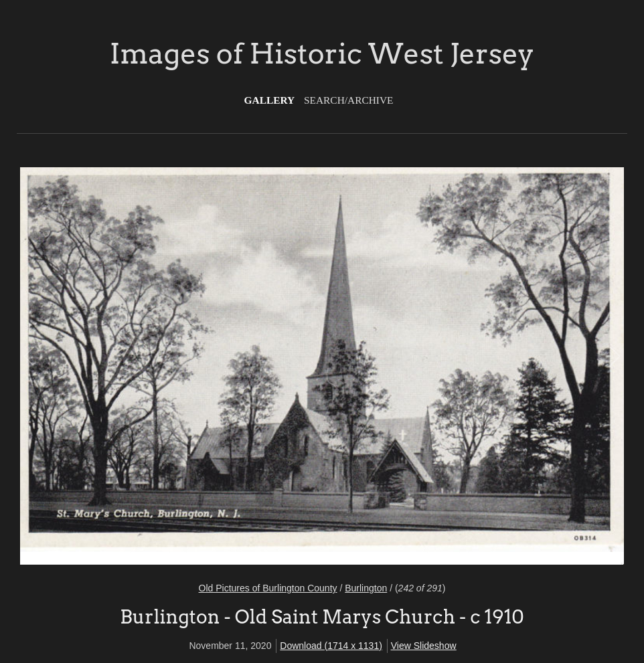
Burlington (366, 588)
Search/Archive (348, 100)
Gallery (270, 100)
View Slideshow (424, 646)
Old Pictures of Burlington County (268, 588)
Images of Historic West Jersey (322, 54)
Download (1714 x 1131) (331, 646)
